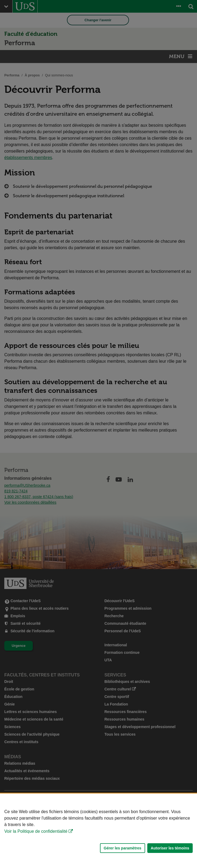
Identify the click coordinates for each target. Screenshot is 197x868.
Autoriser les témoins (170, 848)
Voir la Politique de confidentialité (36, 831)
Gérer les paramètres (123, 848)
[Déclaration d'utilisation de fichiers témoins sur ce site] (98, 831)
